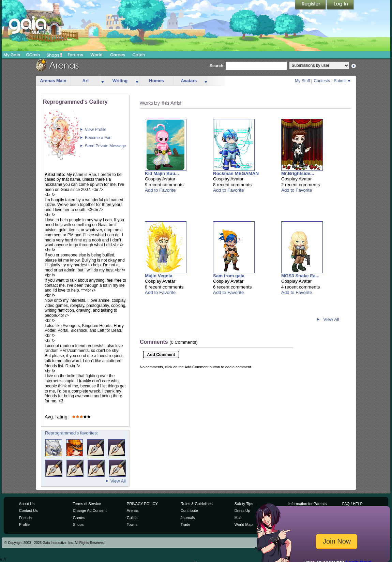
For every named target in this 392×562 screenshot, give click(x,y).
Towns (132, 524)
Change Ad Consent (90, 511)
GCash (33, 55)
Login (341, 5)
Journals (188, 518)
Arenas (133, 511)
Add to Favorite (160, 190)
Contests (322, 81)
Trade (185, 524)
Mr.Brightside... (298, 173)
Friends (25, 518)
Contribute (189, 511)
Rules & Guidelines (197, 504)
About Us (27, 504)
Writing (120, 81)
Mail (238, 518)
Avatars (189, 81)
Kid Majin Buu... (162, 173)
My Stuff (302, 81)
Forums (75, 55)
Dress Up (242, 511)
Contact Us (28, 511)
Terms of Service (87, 504)
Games (118, 55)
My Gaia (12, 55)
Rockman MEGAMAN (236, 173)
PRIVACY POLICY (142, 504)
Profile (24, 524)
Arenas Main (53, 81)
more (103, 81)
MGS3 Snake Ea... (300, 276)
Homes (156, 81)
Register (311, 5)
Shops (54, 55)
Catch (139, 55)
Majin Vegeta (159, 276)
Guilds (132, 518)
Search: (217, 66)
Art (86, 81)
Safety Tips (244, 504)
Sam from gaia (229, 276)
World (96, 55)
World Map (244, 524)
